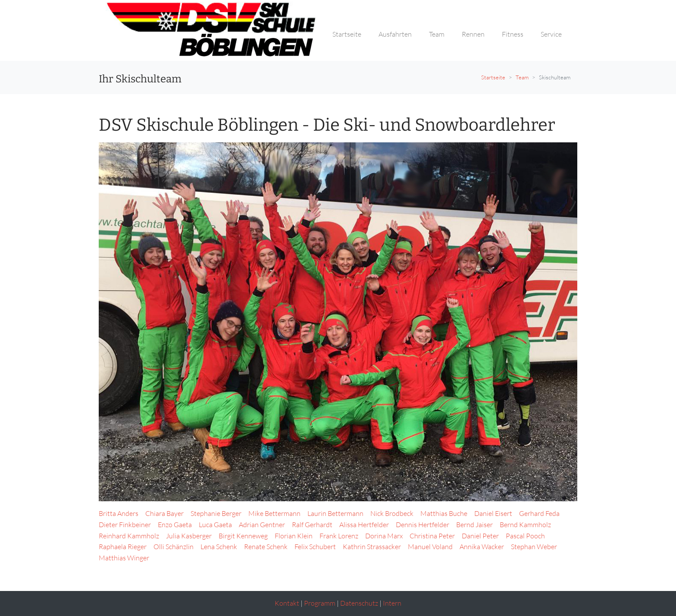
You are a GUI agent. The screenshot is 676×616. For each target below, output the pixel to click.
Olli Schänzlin (174, 547)
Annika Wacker (482, 547)
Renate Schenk (266, 547)
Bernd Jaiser (474, 525)
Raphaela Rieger (123, 547)
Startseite (493, 77)
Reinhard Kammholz (129, 536)
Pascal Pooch (525, 536)
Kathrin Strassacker (372, 547)
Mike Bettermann (274, 513)
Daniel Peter (480, 536)
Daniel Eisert (493, 513)
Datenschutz (359, 603)
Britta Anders (119, 513)
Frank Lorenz (339, 536)
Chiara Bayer (164, 513)
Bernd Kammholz (525, 525)
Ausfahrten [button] (395, 34)
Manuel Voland (430, 547)
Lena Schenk (219, 547)
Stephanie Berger (216, 513)
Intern (392, 603)
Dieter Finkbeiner (125, 525)
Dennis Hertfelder (422, 525)
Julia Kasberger (189, 536)
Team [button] (437, 34)
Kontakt (287, 603)
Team (522, 77)
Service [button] (551, 34)
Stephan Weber (534, 547)
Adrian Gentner (262, 525)
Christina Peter (432, 536)
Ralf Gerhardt (312, 525)
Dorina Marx (384, 536)
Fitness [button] (513, 34)
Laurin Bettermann (335, 513)
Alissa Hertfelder (364, 525)
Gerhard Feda (539, 513)
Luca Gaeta (215, 525)
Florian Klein (294, 536)
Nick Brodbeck (392, 513)
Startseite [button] (347, 34)
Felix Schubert (315, 547)
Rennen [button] (473, 34)
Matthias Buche (444, 513)
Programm (320, 603)
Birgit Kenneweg (243, 536)
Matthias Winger (124, 558)
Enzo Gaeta (175, 525)
